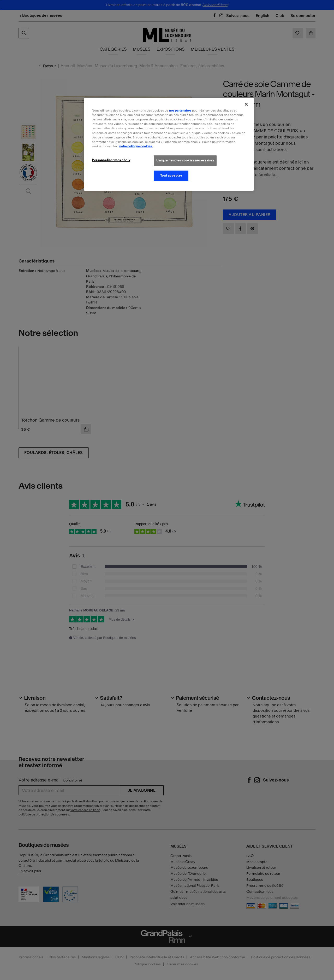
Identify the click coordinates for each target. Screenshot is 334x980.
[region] (169, 144)
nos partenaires (180, 110)
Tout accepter (171, 176)
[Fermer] (246, 104)
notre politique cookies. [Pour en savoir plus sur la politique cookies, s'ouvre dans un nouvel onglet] (136, 146)
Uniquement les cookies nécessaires (185, 160)
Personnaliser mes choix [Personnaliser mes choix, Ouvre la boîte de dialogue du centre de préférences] (111, 160)
